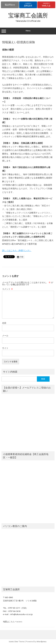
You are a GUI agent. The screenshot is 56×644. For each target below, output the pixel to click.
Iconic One (13, 641)
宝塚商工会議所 (28, 15)
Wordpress (42, 641)
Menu (28, 31)
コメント (8, 289)
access (19, 622)
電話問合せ (10, 5)
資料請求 (28, 5)
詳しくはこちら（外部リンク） (17, 250)
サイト (5, 348)
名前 (4, 323)
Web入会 (46, 5)
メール (5, 336)
